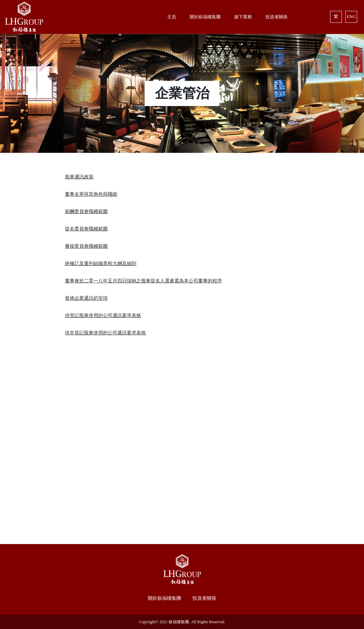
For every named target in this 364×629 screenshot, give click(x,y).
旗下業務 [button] (243, 17)
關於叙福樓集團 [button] (205, 17)
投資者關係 (204, 598)
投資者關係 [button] (276, 17)
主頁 (172, 17)
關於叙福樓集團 (164, 598)
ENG (351, 16)
